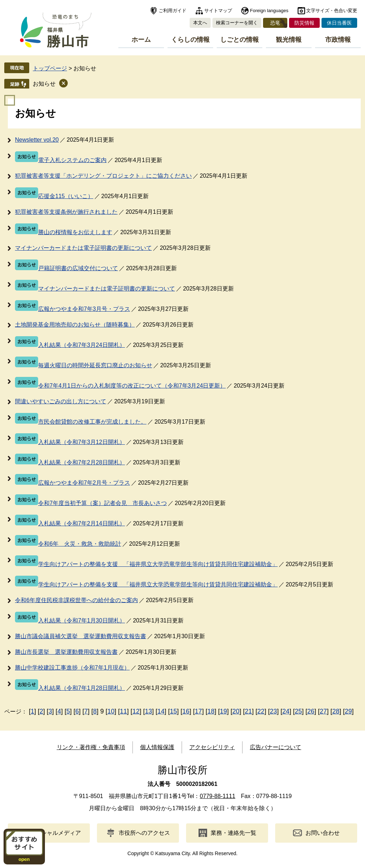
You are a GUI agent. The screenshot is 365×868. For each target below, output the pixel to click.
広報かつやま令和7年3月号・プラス (84, 309)
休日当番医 (339, 23)
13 (148, 711)
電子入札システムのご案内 (72, 160)
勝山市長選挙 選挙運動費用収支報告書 (66, 652)
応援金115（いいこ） (66, 196)
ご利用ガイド (173, 11)
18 (211, 711)
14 (161, 711)
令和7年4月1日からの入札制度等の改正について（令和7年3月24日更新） (132, 386)
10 (111, 711)
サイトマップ (218, 11)
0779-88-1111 (217, 796)
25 (298, 711)
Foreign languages (269, 11)
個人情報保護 (157, 747)
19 (223, 711)
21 (248, 711)
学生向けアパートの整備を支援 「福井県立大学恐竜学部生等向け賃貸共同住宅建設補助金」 (158, 564)
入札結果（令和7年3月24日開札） (82, 345)
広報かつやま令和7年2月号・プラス (84, 483)
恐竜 (275, 23)
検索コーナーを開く (237, 23)
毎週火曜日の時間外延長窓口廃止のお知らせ (95, 365)
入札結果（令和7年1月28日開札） (82, 688)
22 (261, 711)
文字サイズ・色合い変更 (332, 11)
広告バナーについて (276, 747)
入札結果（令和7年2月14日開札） (82, 523)
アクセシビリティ (212, 747)
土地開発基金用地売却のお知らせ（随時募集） (75, 325)
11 (123, 711)
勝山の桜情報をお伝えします (75, 232)
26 (311, 711)
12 (136, 711)
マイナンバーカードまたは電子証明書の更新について (83, 248)
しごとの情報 (240, 40)
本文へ (200, 23)
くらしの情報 (190, 40)
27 (323, 711)
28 (336, 711)
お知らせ (44, 84)
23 (273, 711)
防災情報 (304, 23)
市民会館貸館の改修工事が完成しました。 (92, 422)
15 (174, 711)
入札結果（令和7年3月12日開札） (82, 442)
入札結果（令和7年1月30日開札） (82, 620)
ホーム (141, 40)
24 (286, 711)
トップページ (50, 68)
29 (348, 711)
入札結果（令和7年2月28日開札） (82, 462)
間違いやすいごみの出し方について (61, 401)
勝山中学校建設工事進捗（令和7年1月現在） (72, 668)
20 (236, 711)
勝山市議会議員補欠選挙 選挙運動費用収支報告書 (81, 636)
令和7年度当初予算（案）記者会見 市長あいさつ (102, 503)
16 (186, 711)
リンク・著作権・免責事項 (91, 747)
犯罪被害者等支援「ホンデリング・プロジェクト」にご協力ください (103, 176)
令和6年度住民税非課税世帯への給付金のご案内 (76, 600)
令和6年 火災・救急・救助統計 (80, 544)
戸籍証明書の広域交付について (78, 268)
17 (199, 711)
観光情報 (289, 40)
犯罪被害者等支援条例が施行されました (66, 212)
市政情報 (338, 40)
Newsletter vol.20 (37, 140)
